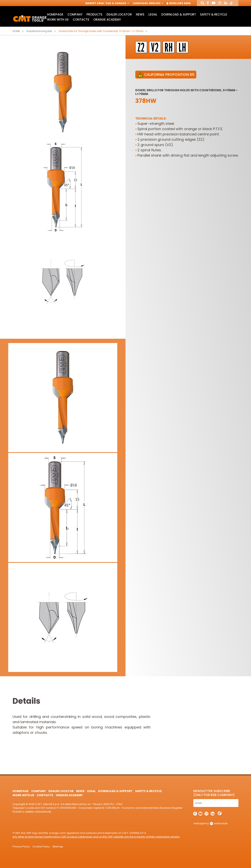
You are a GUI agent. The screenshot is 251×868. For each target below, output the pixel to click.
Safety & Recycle (214, 15)
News (140, 15)
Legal (153, 15)
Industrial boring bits (39, 31)
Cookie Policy (41, 847)
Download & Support (179, 15)
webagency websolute (211, 823)
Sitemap (58, 847)
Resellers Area (179, 3)
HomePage (55, 15)
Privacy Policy (21, 847)
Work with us (58, 20)
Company (75, 15)
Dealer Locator (119, 15)
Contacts (81, 20)
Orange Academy (107, 20)
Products (94, 15)
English (156, 3)
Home (16, 31)
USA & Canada (117, 3)
